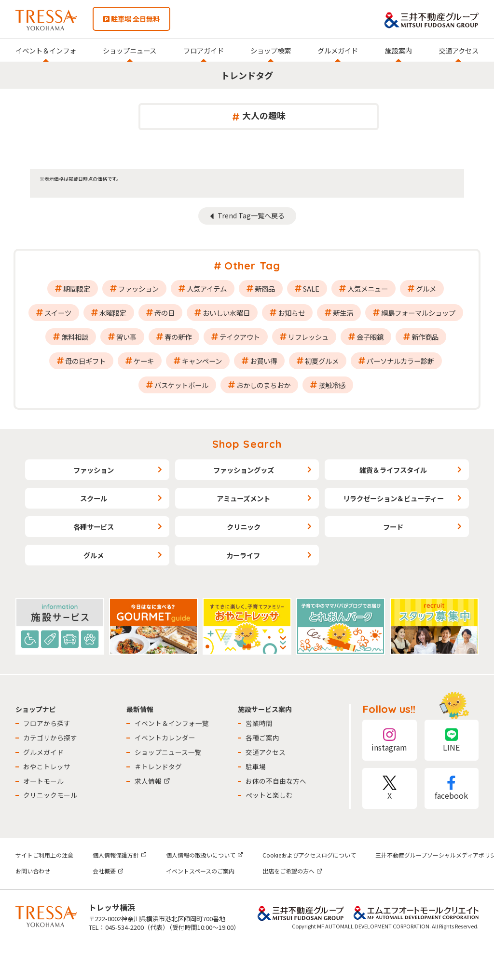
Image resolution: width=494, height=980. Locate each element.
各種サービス (94, 527)
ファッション (138, 289)
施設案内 (398, 50)
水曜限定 (113, 313)
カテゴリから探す (50, 738)
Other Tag (252, 266)
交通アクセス (459, 50)
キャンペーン (202, 361)
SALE (311, 289)
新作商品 (425, 337)
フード (393, 527)
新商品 (265, 289)
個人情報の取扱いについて (205, 855)
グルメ (426, 289)
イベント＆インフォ (46, 50)
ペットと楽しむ (269, 795)
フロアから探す (47, 723)
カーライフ (243, 555)
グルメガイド (338, 50)
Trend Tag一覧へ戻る (251, 215)
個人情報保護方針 (120, 855)
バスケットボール (181, 385)
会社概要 (108, 871)
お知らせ (291, 313)
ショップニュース (130, 50)
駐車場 (256, 766)
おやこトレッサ (47, 766)
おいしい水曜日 (226, 313)
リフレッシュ (308, 337)
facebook (452, 788)
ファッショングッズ (244, 470)
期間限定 (77, 289)
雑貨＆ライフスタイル (393, 470)
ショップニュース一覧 (168, 752)
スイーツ (58, 313)
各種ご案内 (262, 738)
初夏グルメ (322, 361)
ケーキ (144, 361)
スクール (94, 498)
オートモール (43, 781)
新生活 (343, 313)
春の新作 (178, 337)
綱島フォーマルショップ (418, 313)
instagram (389, 740)
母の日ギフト (85, 361)
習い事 (126, 337)
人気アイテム (207, 289)
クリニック (244, 527)
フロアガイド (204, 50)
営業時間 (259, 723)
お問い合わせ (33, 871)
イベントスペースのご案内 (200, 871)
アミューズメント (243, 498)
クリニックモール (50, 795)
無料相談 (75, 337)
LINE (452, 740)
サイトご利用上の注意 (44, 855)
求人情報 (152, 781)
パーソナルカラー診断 (400, 361)
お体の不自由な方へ (276, 781)
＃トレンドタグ (158, 766)
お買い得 (263, 361)
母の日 (165, 313)
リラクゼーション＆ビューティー (393, 498)
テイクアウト (240, 337)
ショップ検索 (271, 50)
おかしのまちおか (263, 385)
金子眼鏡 (370, 337)
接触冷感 (332, 385)
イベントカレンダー (165, 738)
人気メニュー (368, 289)
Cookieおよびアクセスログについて (309, 855)
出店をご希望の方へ (292, 871)
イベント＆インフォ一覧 (172, 723)
